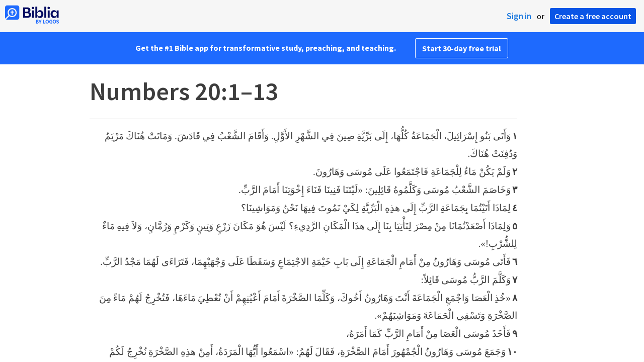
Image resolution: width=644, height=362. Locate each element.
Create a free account (593, 16)
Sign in (519, 16)
